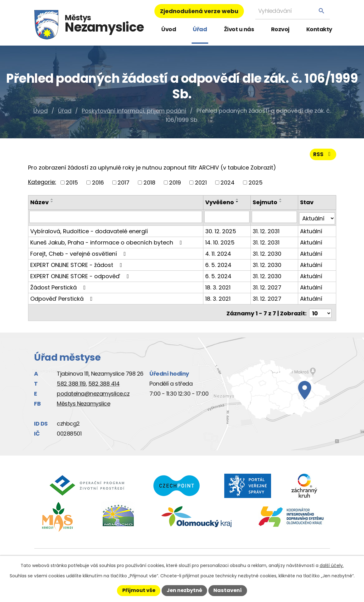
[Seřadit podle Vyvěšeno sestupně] (238, 203)
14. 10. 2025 (221, 242)
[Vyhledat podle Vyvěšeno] (227, 218)
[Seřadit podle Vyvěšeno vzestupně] (238, 201)
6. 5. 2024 (219, 264)
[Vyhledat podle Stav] (317, 218)
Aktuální (311, 231)
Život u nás (239, 29)
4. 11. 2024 (219, 253)
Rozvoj (280, 29)
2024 (228, 184)
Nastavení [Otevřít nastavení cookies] (228, 590)
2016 (98, 184)
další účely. (332, 565)
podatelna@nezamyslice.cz (93, 391)
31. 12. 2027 (267, 287)
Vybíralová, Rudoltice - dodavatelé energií (89, 231)
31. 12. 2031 (266, 231)
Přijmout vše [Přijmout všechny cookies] (139, 590)
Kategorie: (42, 183)
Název (39, 204)
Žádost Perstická (59, 287)
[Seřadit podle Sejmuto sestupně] (281, 203)
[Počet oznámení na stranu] (320, 311)
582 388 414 (104, 381)
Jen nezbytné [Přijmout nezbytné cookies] (184, 590)
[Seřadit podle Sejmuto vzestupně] (281, 201)
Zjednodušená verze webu (199, 11)
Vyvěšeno (220, 204)
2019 (175, 184)
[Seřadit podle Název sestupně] (52, 203)
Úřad (200, 29)
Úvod (169, 29)
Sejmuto (265, 204)
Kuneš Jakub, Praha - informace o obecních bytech (107, 242)
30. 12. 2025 (221, 231)
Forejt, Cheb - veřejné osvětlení (79, 253)
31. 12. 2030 (267, 253)
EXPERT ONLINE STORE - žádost (78, 264)
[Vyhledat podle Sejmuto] (274, 218)
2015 (72, 184)
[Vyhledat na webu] (293, 11)
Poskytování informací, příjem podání (134, 111)
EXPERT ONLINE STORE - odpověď (81, 276)
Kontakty (319, 29)
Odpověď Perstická (63, 298)
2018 (149, 184)
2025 (256, 184)
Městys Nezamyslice (83, 401)
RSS (323, 156)
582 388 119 (71, 381)
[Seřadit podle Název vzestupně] (52, 201)
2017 (124, 184)
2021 (201, 184)
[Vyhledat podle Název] (116, 218)
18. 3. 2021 (218, 287)
